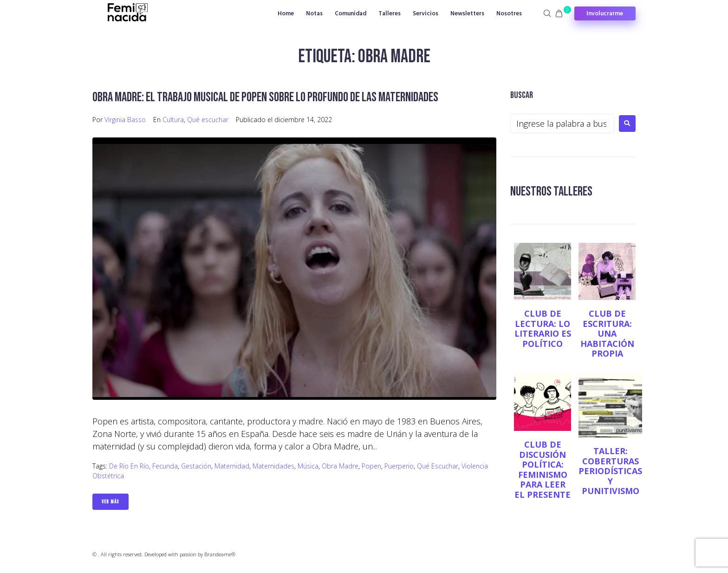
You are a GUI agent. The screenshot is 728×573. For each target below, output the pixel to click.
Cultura (173, 120)
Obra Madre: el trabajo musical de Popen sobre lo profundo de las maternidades (265, 97)
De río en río (129, 466)
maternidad (232, 466)
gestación (196, 466)
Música (308, 466)
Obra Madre (340, 466)
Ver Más (110, 502)
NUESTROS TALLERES (551, 192)
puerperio (399, 466)
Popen (371, 466)
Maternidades (273, 466)
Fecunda (165, 466)
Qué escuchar (208, 120)
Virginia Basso (125, 120)
